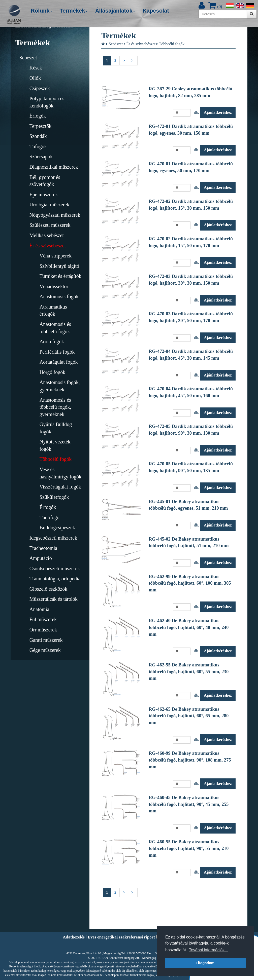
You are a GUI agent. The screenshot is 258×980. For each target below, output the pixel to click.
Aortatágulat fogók (59, 362)
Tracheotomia (43, 548)
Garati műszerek (46, 640)
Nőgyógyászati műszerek (55, 215)
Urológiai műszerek (49, 205)
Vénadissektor (54, 286)
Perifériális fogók (57, 352)
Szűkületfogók (54, 497)
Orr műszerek (43, 630)
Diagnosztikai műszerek (54, 167)
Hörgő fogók (52, 372)
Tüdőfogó (50, 517)
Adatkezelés (74, 937)
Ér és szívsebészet (48, 246)
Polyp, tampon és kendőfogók (47, 102)
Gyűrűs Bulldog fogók (56, 428)
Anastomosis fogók (59, 296)
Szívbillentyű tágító (59, 266)
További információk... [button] (208, 950)
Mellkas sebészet (47, 235)
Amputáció (41, 558)
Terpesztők (40, 126)
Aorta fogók (52, 342)
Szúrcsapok (41, 157)
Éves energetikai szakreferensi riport (121, 937)
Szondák (38, 136)
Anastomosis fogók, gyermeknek (60, 386)
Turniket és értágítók (60, 276)
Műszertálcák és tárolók (54, 599)
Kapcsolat (156, 11)
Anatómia (39, 609)
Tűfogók (38, 146)
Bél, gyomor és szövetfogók (45, 181)
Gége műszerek (45, 650)
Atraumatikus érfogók (53, 310)
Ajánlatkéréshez (218, 112)
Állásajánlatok (115, 11)
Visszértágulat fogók (60, 487)
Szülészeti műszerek (50, 225)
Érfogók (38, 116)
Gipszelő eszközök (49, 589)
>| (133, 61)
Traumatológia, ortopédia (55, 579)
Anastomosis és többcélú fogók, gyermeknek (55, 407)
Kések (36, 68)
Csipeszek (40, 88)
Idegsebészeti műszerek (53, 538)
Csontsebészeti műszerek (55, 569)
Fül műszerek (43, 619)
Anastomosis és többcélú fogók (55, 328)
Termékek (74, 11)
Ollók (35, 78)
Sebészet (28, 58)
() (215, 7)
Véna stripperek (56, 256)
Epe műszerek (44, 195)
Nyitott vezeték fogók (55, 445)
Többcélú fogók (56, 459)
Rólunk (41, 11)
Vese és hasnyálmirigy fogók (60, 473)
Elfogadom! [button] (205, 963)
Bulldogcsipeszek (57, 527)
